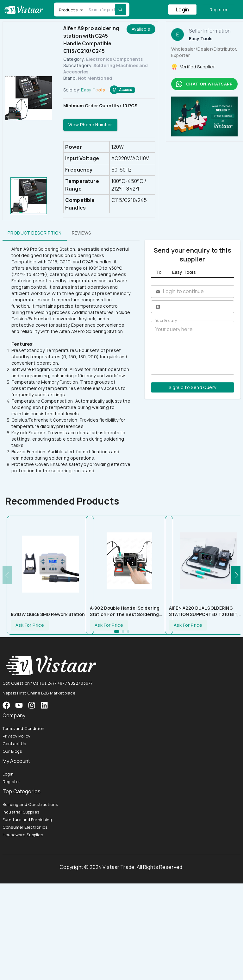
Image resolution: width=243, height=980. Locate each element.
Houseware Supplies (23, 835)
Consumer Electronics (25, 827)
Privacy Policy (16, 736)
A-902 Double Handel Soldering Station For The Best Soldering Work (125, 611)
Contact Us (14, 744)
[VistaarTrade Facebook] (6, 705)
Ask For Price (30, 625)
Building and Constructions (30, 804)
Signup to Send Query (193, 388)
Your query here (193, 348)
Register (218, 10)
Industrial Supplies (21, 812)
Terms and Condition (23, 728)
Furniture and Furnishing (27, 820)
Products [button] (68, 10)
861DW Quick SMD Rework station (48, 614)
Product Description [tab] (35, 233)
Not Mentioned (95, 78)
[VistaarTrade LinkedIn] (44, 705)
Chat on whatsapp (204, 84)
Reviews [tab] (82, 233)
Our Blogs (12, 751)
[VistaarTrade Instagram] (19, 705)
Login (182, 9)
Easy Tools (93, 90)
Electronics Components (114, 59)
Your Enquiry (166, 320)
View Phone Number (90, 125)
